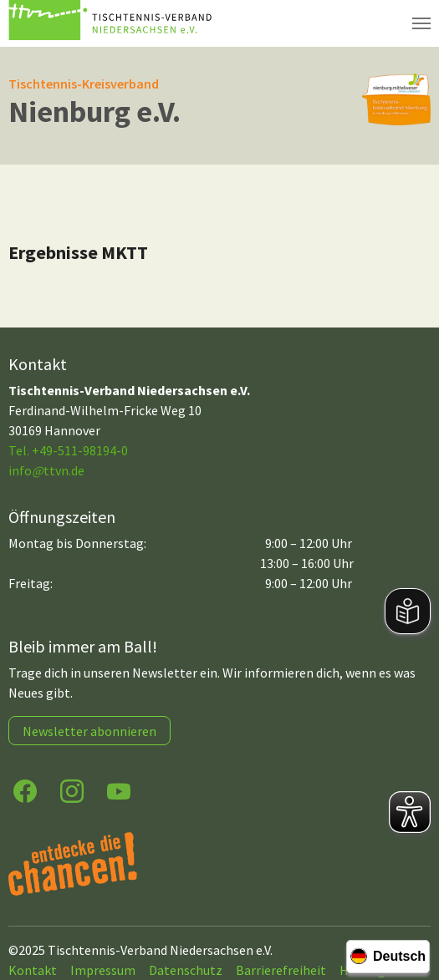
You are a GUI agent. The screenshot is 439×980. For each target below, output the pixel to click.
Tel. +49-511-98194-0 (68, 450)
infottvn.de (46, 470)
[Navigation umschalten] (421, 23)
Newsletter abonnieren (89, 731)
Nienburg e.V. (94, 112)
